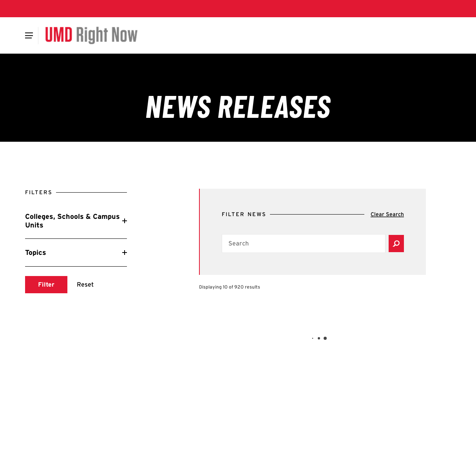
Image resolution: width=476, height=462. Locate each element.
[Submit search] (46, 285)
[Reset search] (85, 285)
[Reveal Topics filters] (76, 253)
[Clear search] (387, 215)
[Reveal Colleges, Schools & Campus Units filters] (76, 221)
